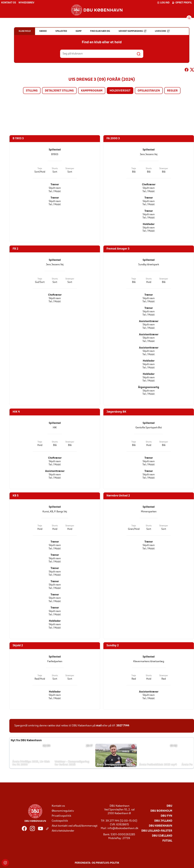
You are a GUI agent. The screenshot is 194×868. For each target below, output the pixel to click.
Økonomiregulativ (63, 811)
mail (99, 726)
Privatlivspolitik (61, 816)
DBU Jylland (163, 821)
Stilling (32, 91)
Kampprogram (92, 91)
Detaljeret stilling (59, 91)
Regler (172, 91)
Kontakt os (9, 3)
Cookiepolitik (60, 821)
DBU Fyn (166, 816)
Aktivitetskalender (63, 831)
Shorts (55, 169)
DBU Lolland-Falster (157, 831)
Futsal (167, 841)
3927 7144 (123, 726)
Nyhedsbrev (26, 3)
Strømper (70, 169)
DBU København (161, 826)
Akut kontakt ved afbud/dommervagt (75, 826)
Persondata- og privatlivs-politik (97, 863)
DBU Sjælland (162, 836)
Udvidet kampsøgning (132, 31)
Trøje (40, 169)
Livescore (162, 31)
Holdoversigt (120, 91)
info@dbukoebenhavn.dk (123, 828)
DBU (169, 806)
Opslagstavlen (149, 91)
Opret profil (182, 3)
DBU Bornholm (161, 811)
